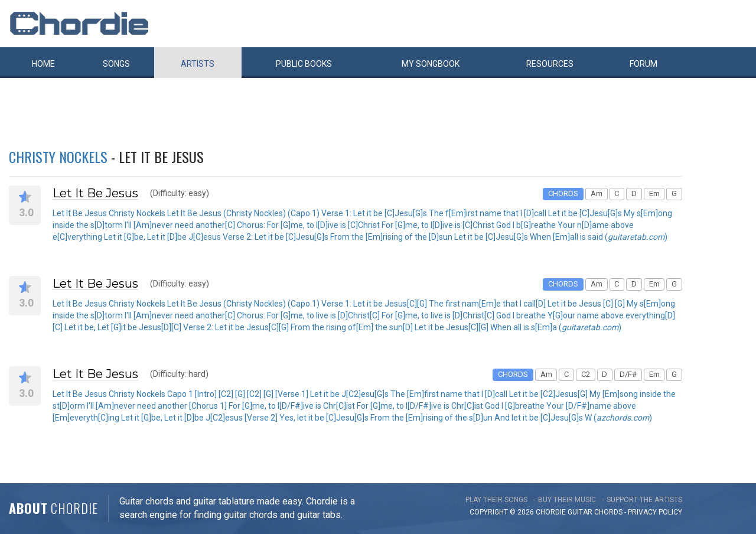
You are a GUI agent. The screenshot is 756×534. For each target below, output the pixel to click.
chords (608, 512)
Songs (116, 64)
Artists (198, 64)
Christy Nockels (58, 157)
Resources (550, 64)
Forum (643, 64)
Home (43, 64)
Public (304, 64)
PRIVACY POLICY (655, 512)
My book (431, 64)
